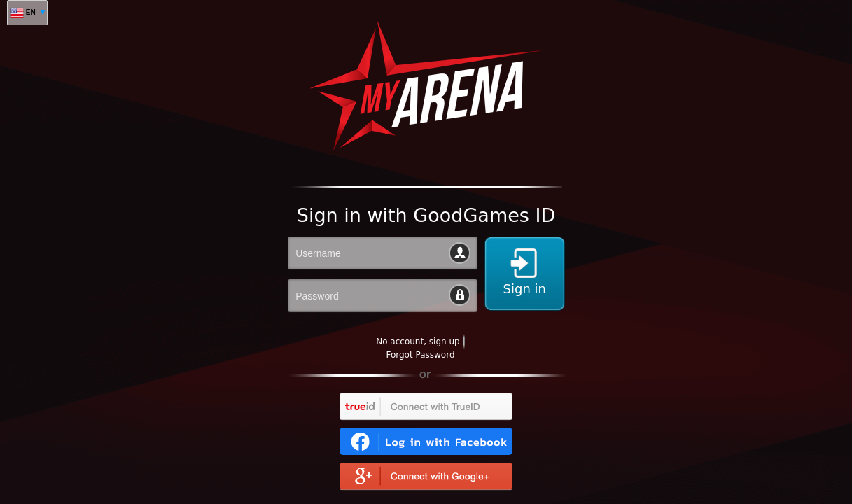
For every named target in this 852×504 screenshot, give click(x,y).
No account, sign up (418, 342)
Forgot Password (420, 355)
